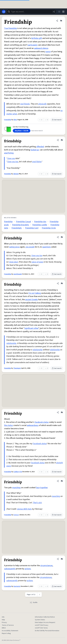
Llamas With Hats (24, 509)
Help (3, 620)
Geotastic (17, 586)
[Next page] (40, 595)
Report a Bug (6, 633)
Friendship (8, 120)
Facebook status (42, 422)
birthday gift (37, 38)
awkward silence (41, 48)
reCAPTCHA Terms (41, 628)
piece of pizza (37, 262)
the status (9, 425)
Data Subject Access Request (45, 622)
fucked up (35, 150)
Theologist (17, 368)
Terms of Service (8, 625)
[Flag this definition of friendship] (62, 140)
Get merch (57, 120)
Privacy (4, 622)
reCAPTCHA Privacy (42, 625)
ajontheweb (18, 274)
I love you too (37, 256)
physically (42, 104)
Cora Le (16, 515)
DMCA (4, 628)
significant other (31, 328)
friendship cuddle (40, 225)
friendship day (40, 222)
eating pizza (14, 247)
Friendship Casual (23, 222)
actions (28, 569)
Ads (3, 617)
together (44, 488)
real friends (25, 104)
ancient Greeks (32, 300)
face (38, 488)
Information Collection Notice (45, 617)
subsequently (10, 569)
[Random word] (54, 12)
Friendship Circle (49, 228)
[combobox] (31, 12)
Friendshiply (17, 228)
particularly (33, 45)
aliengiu (16, 174)
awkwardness (33, 425)
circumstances (46, 566)
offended (40, 147)
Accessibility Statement (10, 631)
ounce (48, 52)
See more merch (37, 131)
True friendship (11, 28)
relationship (11, 343)
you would (30, 247)
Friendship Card (32, 228)
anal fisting (9, 153)
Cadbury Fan (18, 472)
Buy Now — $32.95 (22, 131)
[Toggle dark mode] (59, 12)
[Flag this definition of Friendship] (61, 21)
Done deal (14, 262)
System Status (40, 620)
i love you (11, 158)
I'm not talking (35, 293)
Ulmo (15, 120)
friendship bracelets (21, 225)
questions (47, 247)
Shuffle (33, 603)
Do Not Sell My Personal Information (47, 631)
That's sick (37, 503)
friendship (8, 174)
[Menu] (63, 12)
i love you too (13, 162)
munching (16, 488)
